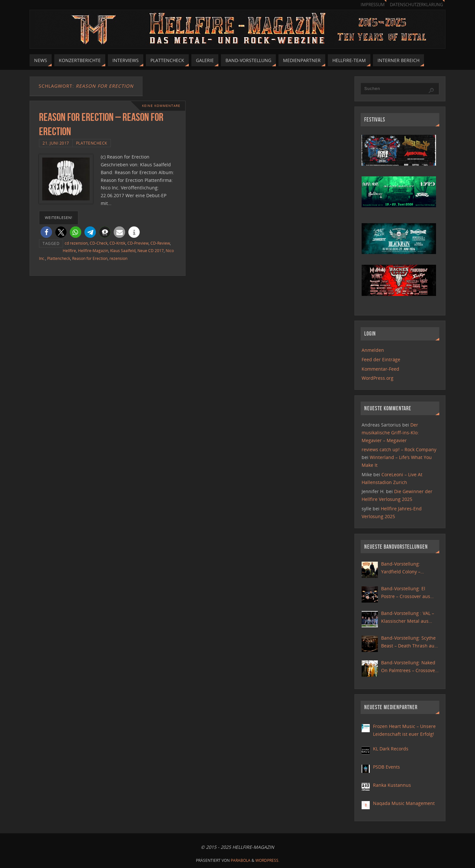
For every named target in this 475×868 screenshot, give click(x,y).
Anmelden (373, 350)
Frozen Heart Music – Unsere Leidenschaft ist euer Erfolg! (404, 730)
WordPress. (267, 860)
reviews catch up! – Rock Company (399, 449)
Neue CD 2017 (151, 250)
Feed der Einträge (381, 359)
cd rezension (76, 243)
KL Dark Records (391, 749)
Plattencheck (92, 143)
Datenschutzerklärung (416, 5)
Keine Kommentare (161, 106)
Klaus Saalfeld (123, 250)
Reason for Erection (90, 258)
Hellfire (69, 250)
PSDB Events (386, 767)
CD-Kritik (117, 243)
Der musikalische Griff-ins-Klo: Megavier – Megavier (390, 433)
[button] (46, 232)
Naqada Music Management (404, 803)
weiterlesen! (59, 217)
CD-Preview (138, 243)
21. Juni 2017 (56, 143)
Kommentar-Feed (380, 369)
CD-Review (160, 243)
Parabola (241, 860)
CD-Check (99, 243)
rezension (118, 258)
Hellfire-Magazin (93, 250)
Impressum (373, 5)
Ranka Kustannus (392, 785)
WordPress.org (378, 378)
